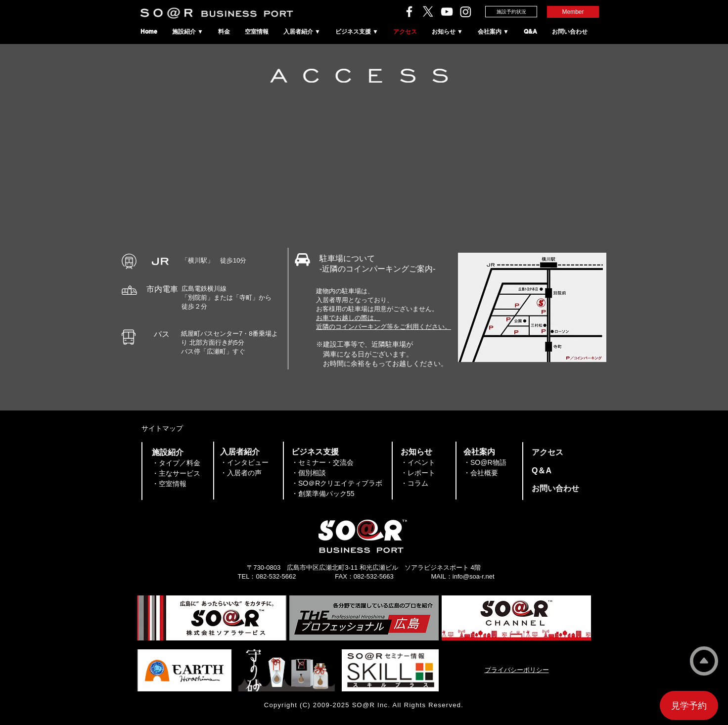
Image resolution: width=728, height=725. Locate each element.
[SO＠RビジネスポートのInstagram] (466, 12)
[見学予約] (689, 705)
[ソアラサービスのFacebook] (409, 12)
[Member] (573, 12)
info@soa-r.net (474, 576)
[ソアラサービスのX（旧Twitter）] (428, 12)
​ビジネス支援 (315, 452)
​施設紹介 (168, 452)
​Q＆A (542, 471)
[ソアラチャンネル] (447, 12)
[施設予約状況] (511, 12)
